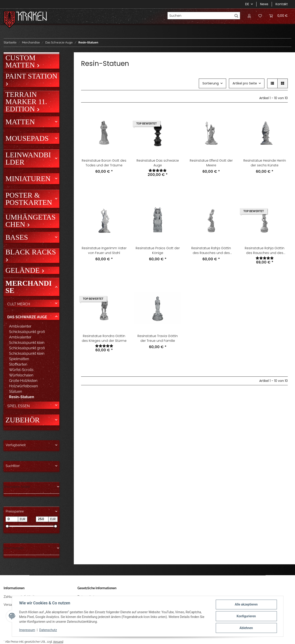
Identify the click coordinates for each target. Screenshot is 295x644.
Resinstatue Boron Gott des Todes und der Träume (104, 163)
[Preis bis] (42, 519)
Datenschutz (48, 630)
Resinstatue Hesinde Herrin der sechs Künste (265, 163)
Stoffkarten (18, 364)
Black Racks (31, 252)
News (264, 4)
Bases (17, 237)
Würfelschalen (21, 375)
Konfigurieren (246, 616)
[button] (249, 16)
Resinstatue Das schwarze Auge (158, 163)
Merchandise (29, 287)
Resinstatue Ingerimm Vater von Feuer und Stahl (104, 250)
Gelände (23, 270)
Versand (58, 642)
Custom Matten (21, 61)
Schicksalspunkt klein (27, 353)
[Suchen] (200, 16)
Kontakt (282, 4)
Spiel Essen (18, 406)
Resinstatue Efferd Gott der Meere (211, 163)
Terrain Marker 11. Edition (26, 102)
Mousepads (27, 138)
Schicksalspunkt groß (27, 348)
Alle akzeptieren (246, 604)
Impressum (27, 630)
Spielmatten (19, 359)
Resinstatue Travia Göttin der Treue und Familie (158, 338)
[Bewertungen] (158, 170)
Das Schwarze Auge (27, 317)
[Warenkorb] (278, 16)
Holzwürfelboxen (23, 386)
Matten (20, 122)
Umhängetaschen (30, 221)
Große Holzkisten (23, 381)
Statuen (16, 391)
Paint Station (31, 76)
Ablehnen (246, 628)
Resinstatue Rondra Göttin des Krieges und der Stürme (104, 338)
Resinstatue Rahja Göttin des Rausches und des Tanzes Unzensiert (265, 251)
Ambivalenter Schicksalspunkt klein (27, 340)
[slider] (7, 526)
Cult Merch (19, 304)
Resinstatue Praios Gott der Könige (158, 250)
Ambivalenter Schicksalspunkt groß (27, 329)
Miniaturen (28, 179)
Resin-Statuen (22, 397)
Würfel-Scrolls (21, 370)
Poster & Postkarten (29, 199)
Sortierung (211, 83)
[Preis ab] (12, 519)
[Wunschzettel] (260, 16)
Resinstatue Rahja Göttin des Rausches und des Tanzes (211, 251)
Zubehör (23, 420)
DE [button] (247, 4)
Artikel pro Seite (245, 83)
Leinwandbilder (28, 158)
